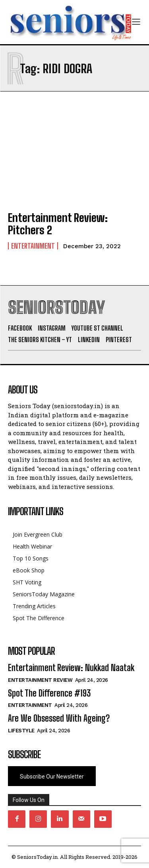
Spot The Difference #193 (49, 693)
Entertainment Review (40, 680)
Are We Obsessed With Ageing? (59, 718)
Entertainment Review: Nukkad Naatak (71, 668)
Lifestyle (21, 731)
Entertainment (33, 246)
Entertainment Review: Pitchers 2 (58, 224)
